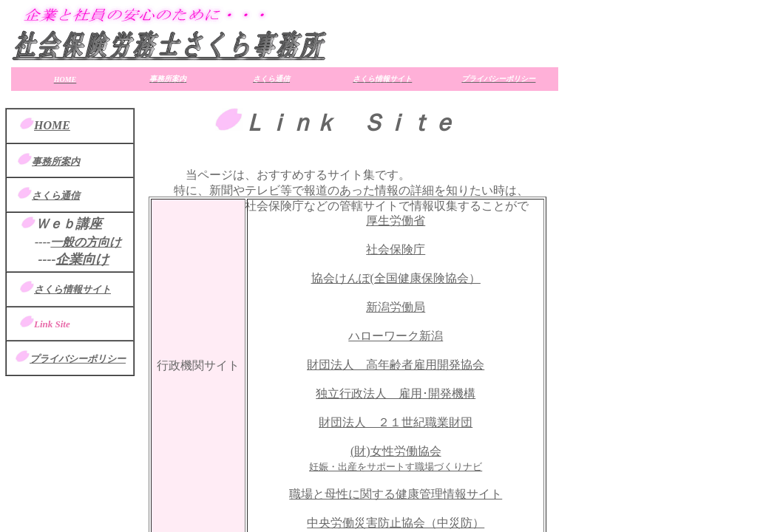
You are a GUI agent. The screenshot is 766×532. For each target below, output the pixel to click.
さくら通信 (56, 195)
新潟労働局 (396, 307)
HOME (52, 125)
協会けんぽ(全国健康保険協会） (396, 278)
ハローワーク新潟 (396, 336)
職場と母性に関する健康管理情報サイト (396, 494)
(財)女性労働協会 (396, 451)
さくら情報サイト (72, 289)
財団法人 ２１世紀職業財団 (396, 422)
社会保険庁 (396, 249)
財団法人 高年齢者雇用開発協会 (396, 365)
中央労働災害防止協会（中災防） (396, 523)
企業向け (82, 259)
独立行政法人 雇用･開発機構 (396, 393)
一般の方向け (86, 242)
